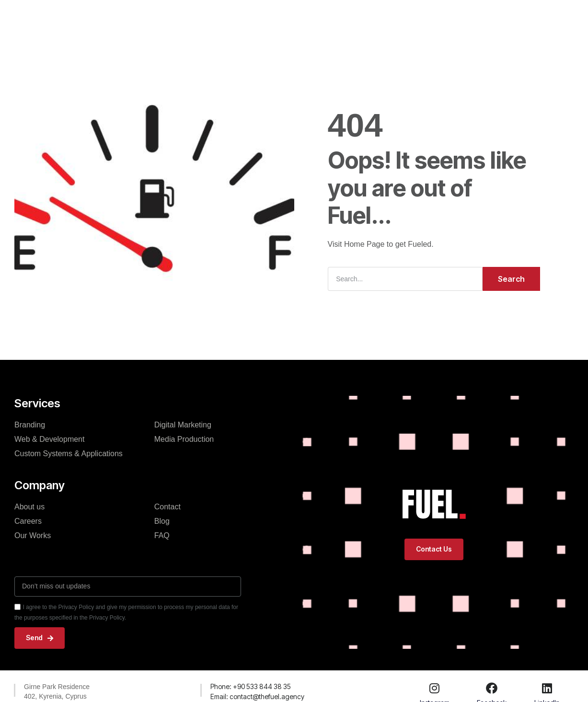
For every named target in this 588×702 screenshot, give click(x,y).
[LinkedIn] (547, 688)
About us (29, 507)
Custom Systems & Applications (69, 454)
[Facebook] (492, 688)
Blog (334, 20)
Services (190, 20)
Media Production (184, 439)
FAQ (162, 535)
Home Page (364, 244)
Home (148, 20)
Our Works (239, 20)
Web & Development (49, 439)
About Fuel (292, 20)
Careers (28, 521)
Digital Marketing (183, 425)
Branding (30, 425)
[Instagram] (435, 688)
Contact (372, 20)
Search (511, 279)
